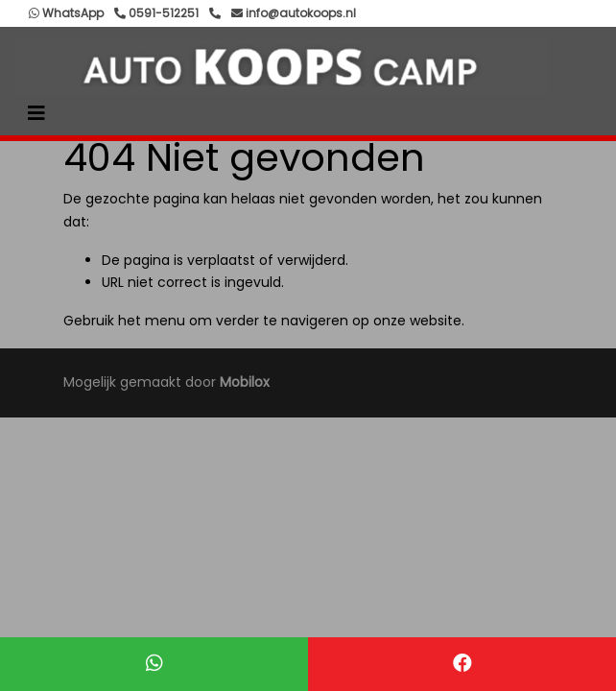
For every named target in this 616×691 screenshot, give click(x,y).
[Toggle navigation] (36, 113)
